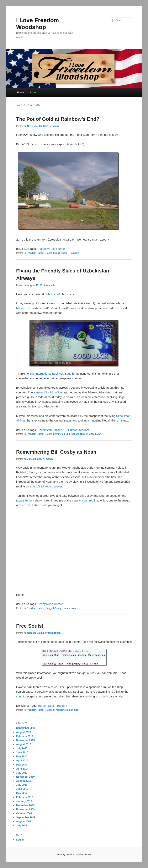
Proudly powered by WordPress (74, 855)
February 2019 (25, 736)
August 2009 (24, 821)
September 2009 (26, 817)
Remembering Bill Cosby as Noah (56, 452)
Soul (51, 706)
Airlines (57, 430)
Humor (61, 249)
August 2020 (24, 732)
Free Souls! (30, 626)
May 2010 (22, 793)
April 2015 (22, 760)
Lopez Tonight (25, 500)
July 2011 (22, 773)
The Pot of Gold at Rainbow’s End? (58, 119)
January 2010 (24, 801)
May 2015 (22, 756)
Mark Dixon (54, 633)
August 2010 (24, 781)
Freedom (83, 430)
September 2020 (26, 728)
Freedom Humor (35, 253)
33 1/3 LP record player (47, 486)
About (33, 92)
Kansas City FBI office (48, 392)
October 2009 (24, 813)
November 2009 (25, 809)
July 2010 (22, 785)
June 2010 (22, 789)
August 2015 (24, 744)
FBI (65, 430)
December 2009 (25, 805)
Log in (20, 840)
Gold (52, 249)
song (19, 696)
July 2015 (22, 748)
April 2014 (22, 769)
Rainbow (43, 249)
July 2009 (22, 825)
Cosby (41, 604)
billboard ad (24, 308)
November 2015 (25, 740)
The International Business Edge (51, 374)
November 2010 (25, 777)
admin (55, 126)
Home (21, 92)
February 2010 (25, 797)
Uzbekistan (52, 294)
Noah (50, 604)
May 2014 (22, 765)
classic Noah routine (85, 500)
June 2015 (22, 752)
